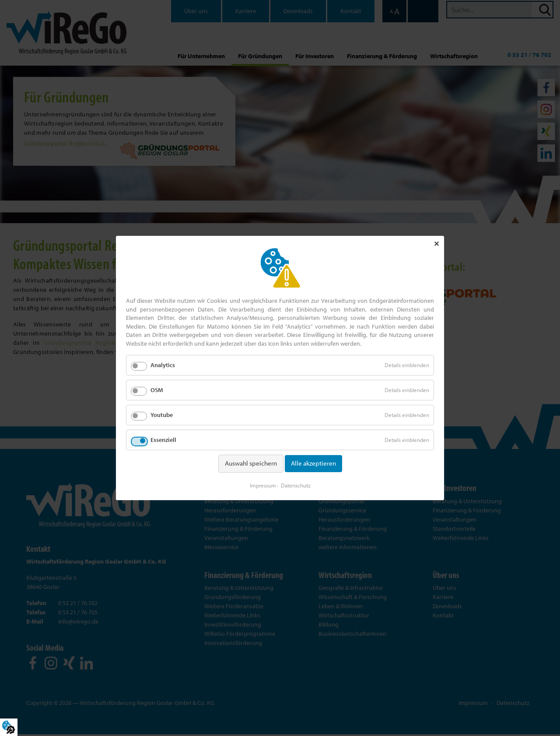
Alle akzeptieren (313, 464)
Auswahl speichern (251, 464)
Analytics (163, 365)
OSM (157, 390)
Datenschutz (296, 485)
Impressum (263, 485)
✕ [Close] (436, 244)
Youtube (162, 415)
